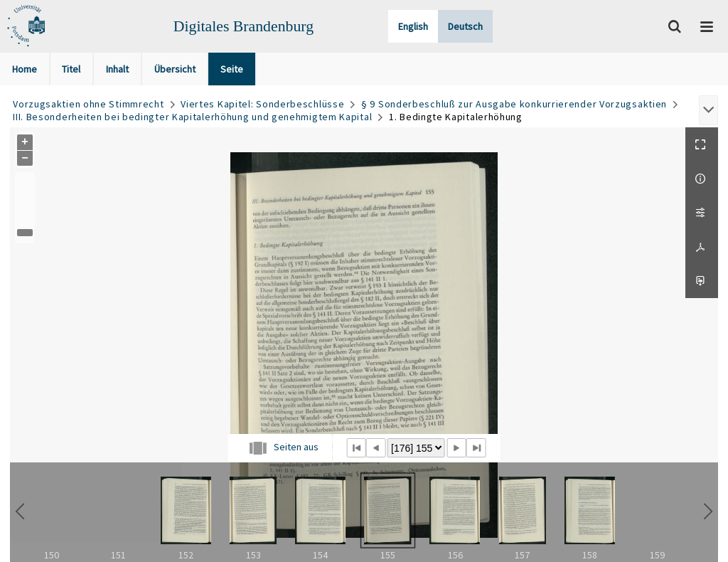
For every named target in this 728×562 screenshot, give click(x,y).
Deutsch (465, 26)
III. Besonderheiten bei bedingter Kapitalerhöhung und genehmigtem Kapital (192, 117)
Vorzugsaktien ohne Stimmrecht (88, 104)
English (413, 26)
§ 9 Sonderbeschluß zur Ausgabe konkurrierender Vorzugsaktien (514, 104)
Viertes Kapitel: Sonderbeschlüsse (262, 104)
